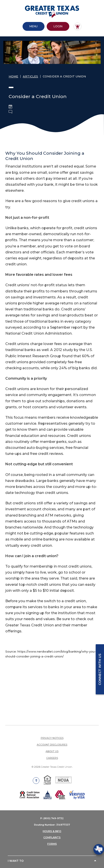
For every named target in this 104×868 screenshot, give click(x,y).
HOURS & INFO (52, 831)
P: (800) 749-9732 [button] (52, 818)
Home (13, 76)
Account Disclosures (52, 745)
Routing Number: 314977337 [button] (52, 825)
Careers (52, 758)
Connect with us (100, 669)
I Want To (16, 861)
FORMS (52, 844)
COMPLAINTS (52, 837)
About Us (52, 751)
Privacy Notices (52, 738)
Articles (30, 76)
